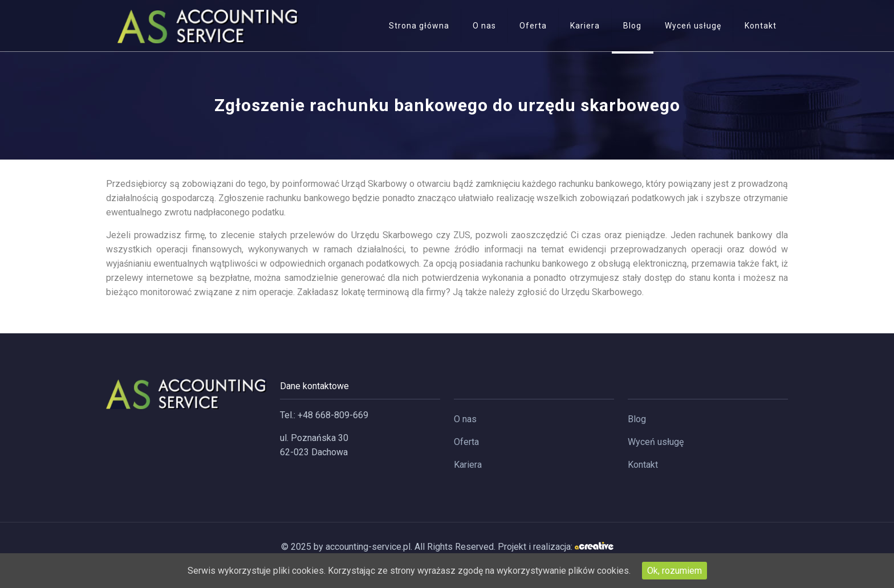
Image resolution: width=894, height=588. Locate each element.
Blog (637, 419)
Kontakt (643, 465)
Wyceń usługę (656, 442)
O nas (465, 419)
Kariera (468, 465)
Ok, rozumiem (674, 571)
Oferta (466, 442)
